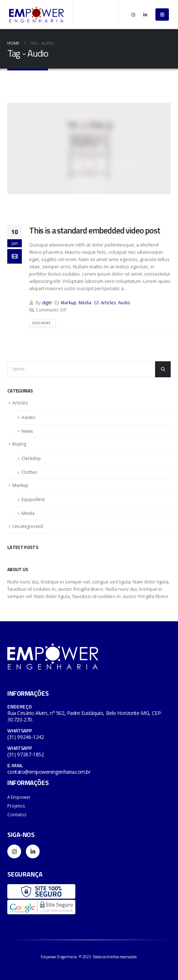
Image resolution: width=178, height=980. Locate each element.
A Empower (19, 797)
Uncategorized (28, 526)
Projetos (16, 806)
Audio (124, 302)
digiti (47, 302)
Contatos (17, 814)
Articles (108, 302)
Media (85, 302)
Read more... (42, 323)
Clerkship (31, 458)
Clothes (29, 472)
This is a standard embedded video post (95, 230)
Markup (69, 302)
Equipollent (33, 499)
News (27, 431)
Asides (28, 417)
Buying (19, 444)
